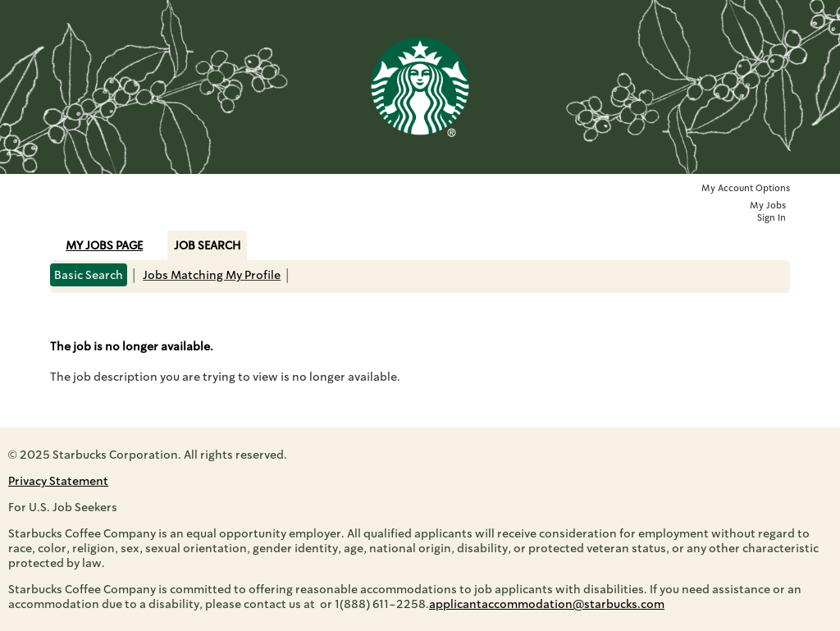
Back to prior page (102, 317)
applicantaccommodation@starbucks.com (547, 604)
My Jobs (768, 206)
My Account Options (746, 188)
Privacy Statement (58, 481)
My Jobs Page (104, 245)
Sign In (772, 218)
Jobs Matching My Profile (212, 275)
